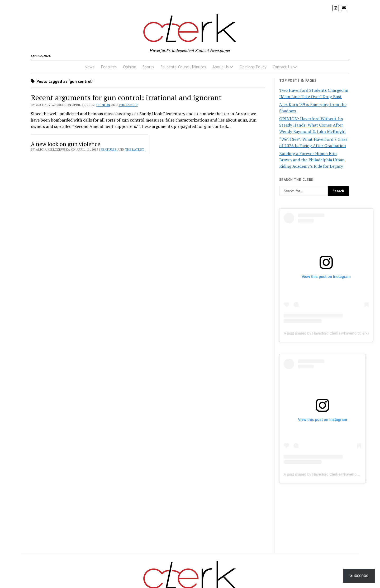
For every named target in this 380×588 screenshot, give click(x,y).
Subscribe (359, 575)
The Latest (128, 105)
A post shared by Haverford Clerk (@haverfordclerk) (326, 333)
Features (109, 67)
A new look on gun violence (66, 144)
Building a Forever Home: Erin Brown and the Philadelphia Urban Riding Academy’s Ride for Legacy (312, 160)
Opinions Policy (253, 67)
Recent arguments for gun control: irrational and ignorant (126, 97)
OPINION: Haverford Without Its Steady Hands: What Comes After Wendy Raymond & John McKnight (313, 125)
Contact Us (282, 67)
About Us (221, 67)
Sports (148, 67)
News (89, 67)
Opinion (130, 67)
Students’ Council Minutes (183, 67)
